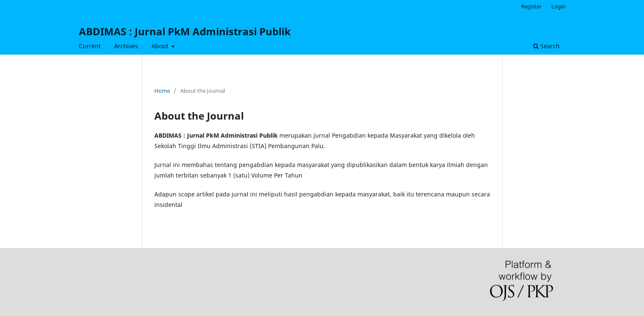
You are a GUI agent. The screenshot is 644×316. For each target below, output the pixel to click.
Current (90, 46)
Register (531, 6)
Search (546, 46)
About (161, 46)
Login (558, 6)
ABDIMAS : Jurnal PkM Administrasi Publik (185, 31)
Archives (126, 46)
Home (162, 91)
